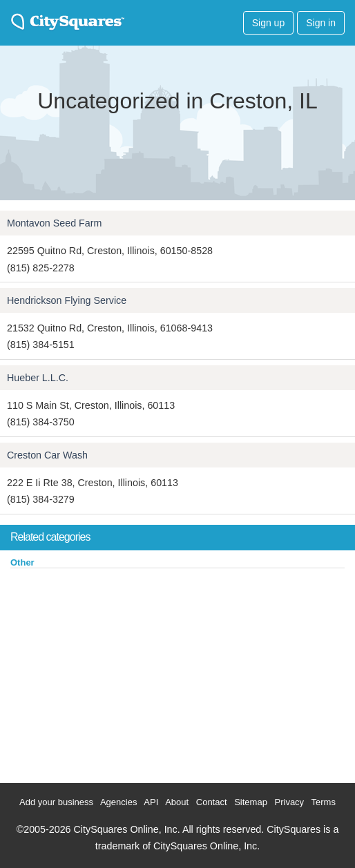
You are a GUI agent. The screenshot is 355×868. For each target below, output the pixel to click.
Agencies (118, 802)
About (177, 802)
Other (22, 562)
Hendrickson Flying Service (67, 300)
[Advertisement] (104, 673)
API (151, 802)
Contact (212, 802)
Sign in (321, 23)
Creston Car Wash (47, 455)
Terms (324, 802)
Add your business (56, 802)
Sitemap (251, 802)
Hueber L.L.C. (38, 378)
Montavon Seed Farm (54, 223)
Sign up (268, 23)
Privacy (290, 802)
